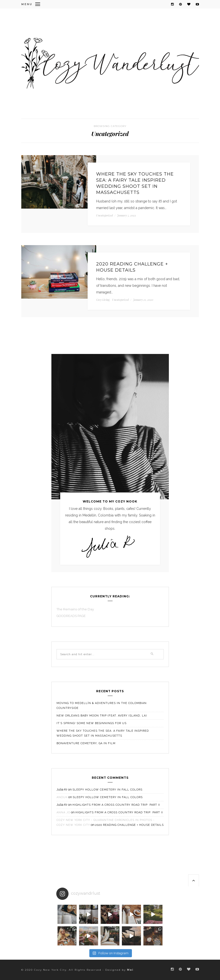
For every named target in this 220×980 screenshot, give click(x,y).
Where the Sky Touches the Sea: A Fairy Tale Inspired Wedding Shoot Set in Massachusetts (135, 183)
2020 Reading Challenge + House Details (132, 267)
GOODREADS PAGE (71, 616)
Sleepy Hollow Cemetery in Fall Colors (107, 790)
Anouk (62, 797)
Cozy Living (103, 300)
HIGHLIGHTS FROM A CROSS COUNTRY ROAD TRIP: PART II (116, 805)
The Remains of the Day (75, 609)
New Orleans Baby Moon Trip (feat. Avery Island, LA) (102, 716)
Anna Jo (63, 812)
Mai (130, 970)
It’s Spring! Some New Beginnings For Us (92, 723)
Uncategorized (104, 215)
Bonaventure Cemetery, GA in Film (86, 743)
